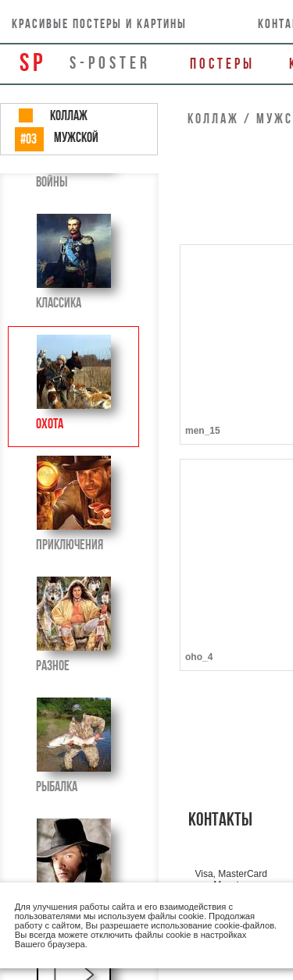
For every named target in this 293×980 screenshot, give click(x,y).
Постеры (222, 64)
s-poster (110, 62)
